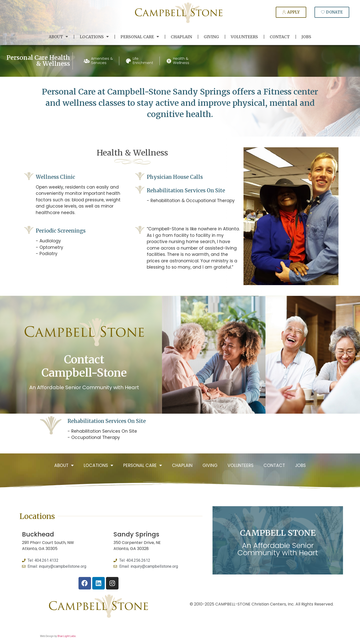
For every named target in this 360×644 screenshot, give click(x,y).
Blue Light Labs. (67, 636)
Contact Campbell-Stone (84, 366)
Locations (94, 37)
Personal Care (140, 37)
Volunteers (244, 37)
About (58, 37)
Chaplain (181, 37)
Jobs (306, 37)
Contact (280, 37)
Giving (211, 37)
